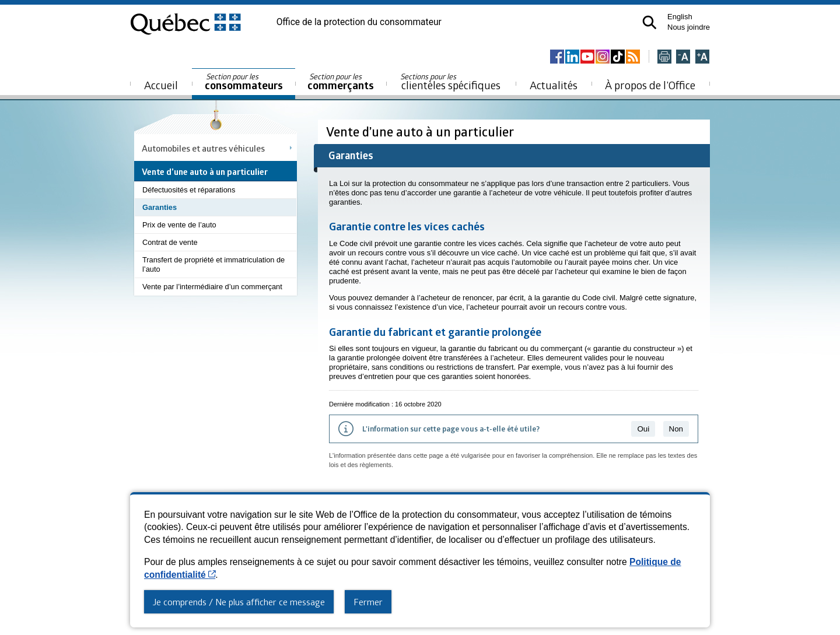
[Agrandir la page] (702, 57)
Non (676, 429)
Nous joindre (689, 27)
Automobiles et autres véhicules (203, 148)
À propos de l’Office (650, 85)
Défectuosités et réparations (189, 190)
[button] (650, 22)
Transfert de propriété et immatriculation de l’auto (213, 264)
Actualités (554, 85)
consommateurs (244, 82)
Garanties (160, 207)
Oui (643, 429)
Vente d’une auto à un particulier (421, 131)
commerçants (341, 82)
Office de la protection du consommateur (359, 22)
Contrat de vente (170, 242)
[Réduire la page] (683, 57)
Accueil (161, 85)
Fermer (368, 602)
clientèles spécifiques (450, 82)
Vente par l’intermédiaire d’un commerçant (212, 287)
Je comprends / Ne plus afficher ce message (239, 602)
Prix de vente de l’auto (179, 225)
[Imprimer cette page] (664, 57)
